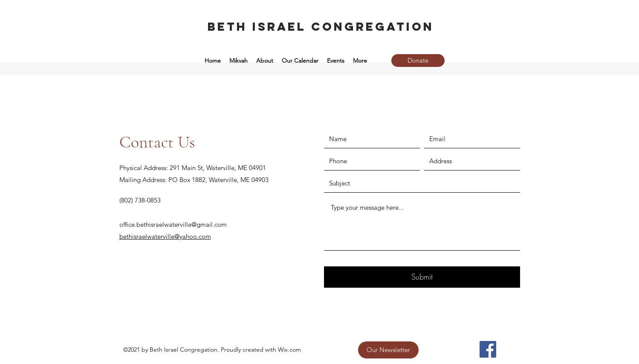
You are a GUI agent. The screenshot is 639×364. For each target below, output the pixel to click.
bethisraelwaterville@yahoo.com (165, 236)
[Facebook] (488, 349)
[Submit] (422, 277)
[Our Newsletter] (388, 350)
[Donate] (418, 61)
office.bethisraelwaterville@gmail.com (173, 224)
